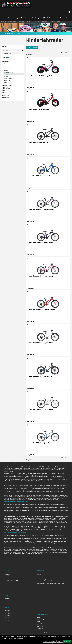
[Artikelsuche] (69, 12)
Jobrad (39, 621)
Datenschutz (40, 628)
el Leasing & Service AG (43, 623)
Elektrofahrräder (9, 72)
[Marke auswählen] (13, 53)
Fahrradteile (22, 22)
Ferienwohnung (13, 18)
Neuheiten (52, 22)
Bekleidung (30, 22)
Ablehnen (60, 641)
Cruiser (6, 70)
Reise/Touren (8, 78)
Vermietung (36, 18)
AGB (38, 630)
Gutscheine (60, 18)
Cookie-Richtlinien (18, 638)
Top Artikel (45, 22)
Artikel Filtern (32, 48)
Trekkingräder (8, 83)
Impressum (40, 627)
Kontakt (68, 18)
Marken (59, 22)
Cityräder (7, 66)
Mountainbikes (8, 76)
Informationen (25, 18)
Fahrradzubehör (12, 22)
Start (4, 18)
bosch (39, 618)
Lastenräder (7, 64)
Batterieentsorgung (42, 632)
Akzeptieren (67, 641)
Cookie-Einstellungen (50, 641)
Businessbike (40, 619)
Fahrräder (4, 22)
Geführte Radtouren (48, 18)
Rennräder (7, 80)
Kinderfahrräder (15, 34)
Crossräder (7, 68)
